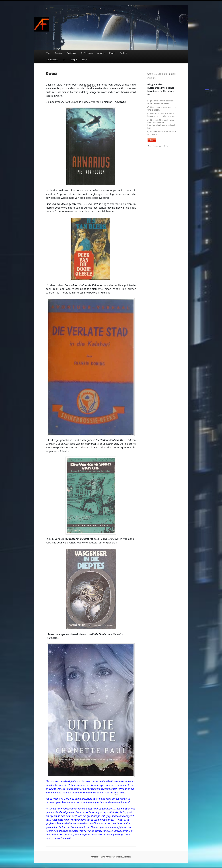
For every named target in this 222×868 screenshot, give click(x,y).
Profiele (124, 53)
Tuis (48, 53)
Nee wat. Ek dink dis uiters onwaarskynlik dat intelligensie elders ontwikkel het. (161, 124)
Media (112, 53)
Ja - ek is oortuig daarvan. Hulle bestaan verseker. (161, 102)
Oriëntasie (72, 53)
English (58, 53)
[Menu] (207, 91)
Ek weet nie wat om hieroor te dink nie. (162, 133)
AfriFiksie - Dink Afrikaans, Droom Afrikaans (111, 857)
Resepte (74, 60)
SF (64, 60)
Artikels (101, 53)
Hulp (84, 60)
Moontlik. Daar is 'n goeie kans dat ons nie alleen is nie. (161, 115)
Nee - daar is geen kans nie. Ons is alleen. (162, 109)
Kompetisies (52, 60)
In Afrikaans (87, 53)
